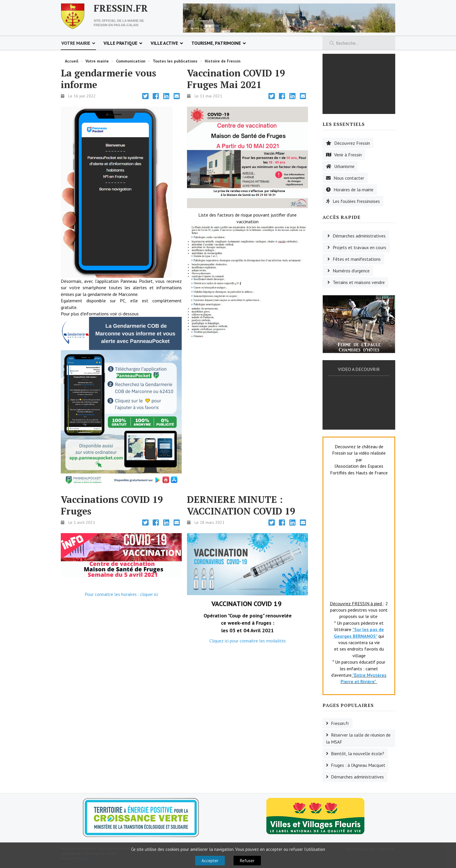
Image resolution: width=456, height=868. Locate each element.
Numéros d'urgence (351, 271)
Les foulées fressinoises (356, 201)
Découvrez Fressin (352, 143)
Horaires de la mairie (353, 190)
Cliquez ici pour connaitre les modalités (248, 641)
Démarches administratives (359, 236)
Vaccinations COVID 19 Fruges (112, 505)
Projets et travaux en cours (359, 247)
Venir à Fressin (348, 155)
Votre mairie (76, 43)
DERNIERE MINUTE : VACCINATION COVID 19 (241, 505)
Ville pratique (120, 43)
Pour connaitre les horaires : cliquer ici (121, 594)
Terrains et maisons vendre (359, 282)
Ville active (164, 43)
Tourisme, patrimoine (216, 43)
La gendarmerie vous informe (108, 79)
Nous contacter (349, 178)
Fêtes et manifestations (357, 259)
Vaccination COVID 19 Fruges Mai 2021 (236, 79)
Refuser (247, 861)
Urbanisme (344, 166)
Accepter (210, 861)
